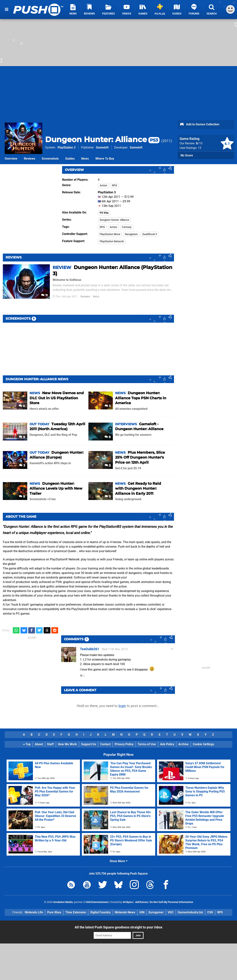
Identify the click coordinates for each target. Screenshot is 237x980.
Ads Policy (167, 744)
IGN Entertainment (97, 902)
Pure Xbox (54, 912)
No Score (187, 155)
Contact (105, 744)
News (85, 159)
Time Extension (76, 912)
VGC (171, 912)
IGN (142, 912)
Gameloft (102, 147)
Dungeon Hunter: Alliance (102, 139)
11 (44, 295)
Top (27, 744)
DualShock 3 (150, 234)
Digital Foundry (100, 912)
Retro (96, 297)
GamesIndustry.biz (190, 912)
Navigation (131, 234)
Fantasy (127, 227)
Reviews (30, 159)
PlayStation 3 (66, 147)
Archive (183, 744)
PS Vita (104, 213)
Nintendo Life (34, 912)
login (122, 706)
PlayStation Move (110, 234)
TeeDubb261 (90, 649)
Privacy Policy (124, 744)
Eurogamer (156, 912)
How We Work (67, 744)
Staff (50, 744)
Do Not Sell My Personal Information (171, 902)
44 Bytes (128, 902)
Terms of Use (147, 744)
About (39, 744)
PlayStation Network (112, 241)
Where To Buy (105, 159)
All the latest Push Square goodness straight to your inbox (118, 927)
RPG (115, 186)
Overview (11, 159)
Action (103, 186)
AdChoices (141, 902)
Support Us (89, 744)
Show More (119, 861)
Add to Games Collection (199, 125)
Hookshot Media (63, 902)
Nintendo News (125, 912)
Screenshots (50, 159)
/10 (199, 143)
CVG (210, 912)
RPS (220, 912)
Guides (70, 159)
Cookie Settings (203, 744)
